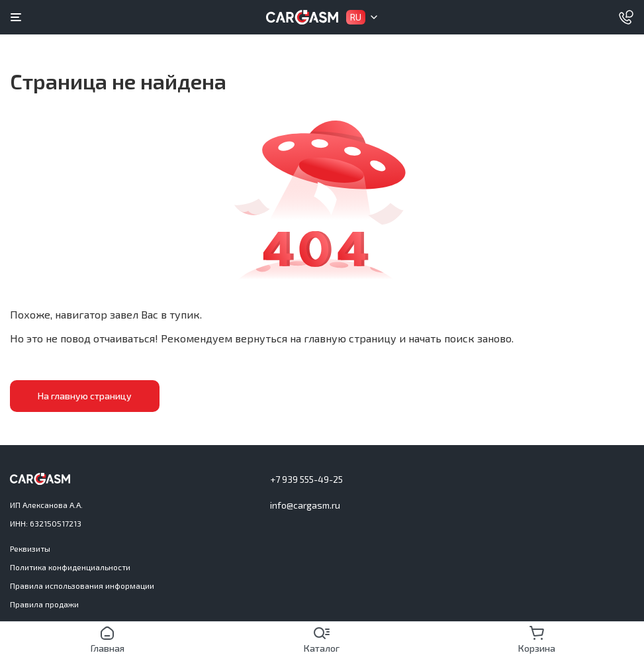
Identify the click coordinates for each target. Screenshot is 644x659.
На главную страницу (83, 396)
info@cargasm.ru (305, 505)
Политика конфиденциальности (70, 567)
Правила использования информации (82, 585)
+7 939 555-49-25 (306, 479)
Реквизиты (30, 548)
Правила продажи (44, 604)
